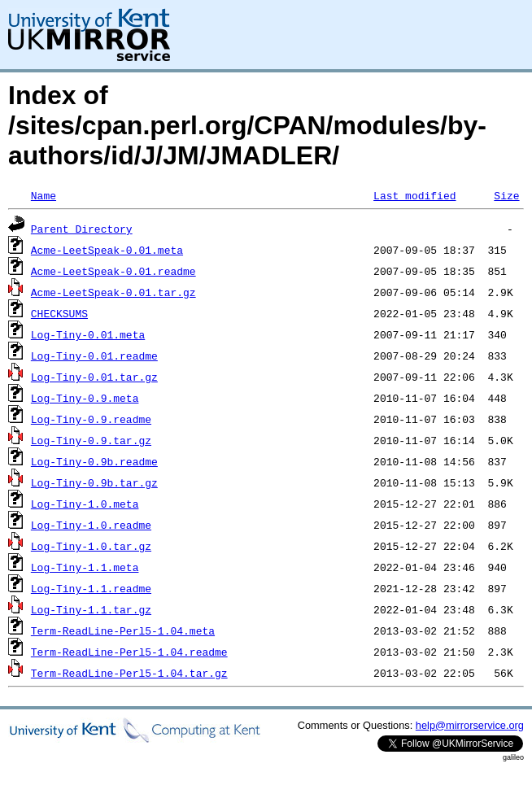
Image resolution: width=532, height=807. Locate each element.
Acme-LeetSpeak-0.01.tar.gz (113, 292)
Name (44, 195)
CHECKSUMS (59, 313)
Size (506, 195)
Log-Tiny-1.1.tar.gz (91, 609)
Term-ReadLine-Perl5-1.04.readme (129, 652)
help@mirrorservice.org (470, 725)
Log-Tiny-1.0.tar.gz (91, 546)
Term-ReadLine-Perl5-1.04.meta (123, 630)
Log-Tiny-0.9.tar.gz (91, 440)
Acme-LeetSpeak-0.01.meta (107, 250)
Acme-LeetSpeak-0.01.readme (113, 271)
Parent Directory (82, 229)
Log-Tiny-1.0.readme (91, 525)
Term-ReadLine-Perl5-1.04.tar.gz (129, 673)
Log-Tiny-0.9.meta (85, 398)
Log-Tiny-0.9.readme (91, 419)
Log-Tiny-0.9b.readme (94, 461)
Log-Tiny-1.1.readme (91, 588)
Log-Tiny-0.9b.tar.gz (94, 482)
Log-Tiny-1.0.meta (85, 504)
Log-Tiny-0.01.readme (94, 356)
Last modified (414, 195)
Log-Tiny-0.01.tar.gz (94, 377)
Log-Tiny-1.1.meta (85, 567)
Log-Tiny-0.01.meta (88, 334)
